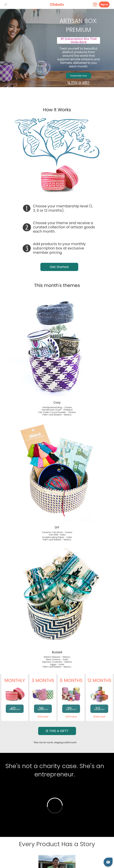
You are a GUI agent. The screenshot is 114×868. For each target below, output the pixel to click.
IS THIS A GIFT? (57, 731)
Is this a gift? (79, 82)
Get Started (59, 267)
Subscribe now (79, 76)
